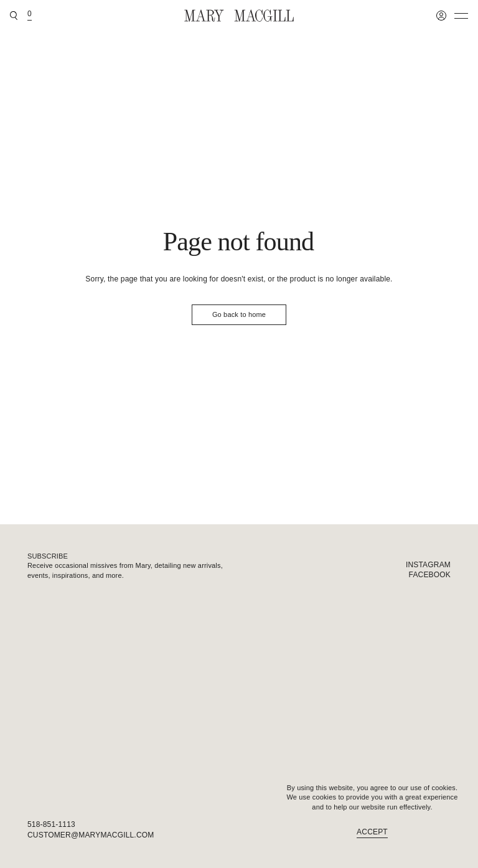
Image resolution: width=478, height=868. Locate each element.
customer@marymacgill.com (91, 835)
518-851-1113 (51, 824)
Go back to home (239, 314)
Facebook (430, 575)
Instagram (428, 565)
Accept (372, 832)
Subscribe (48, 556)
